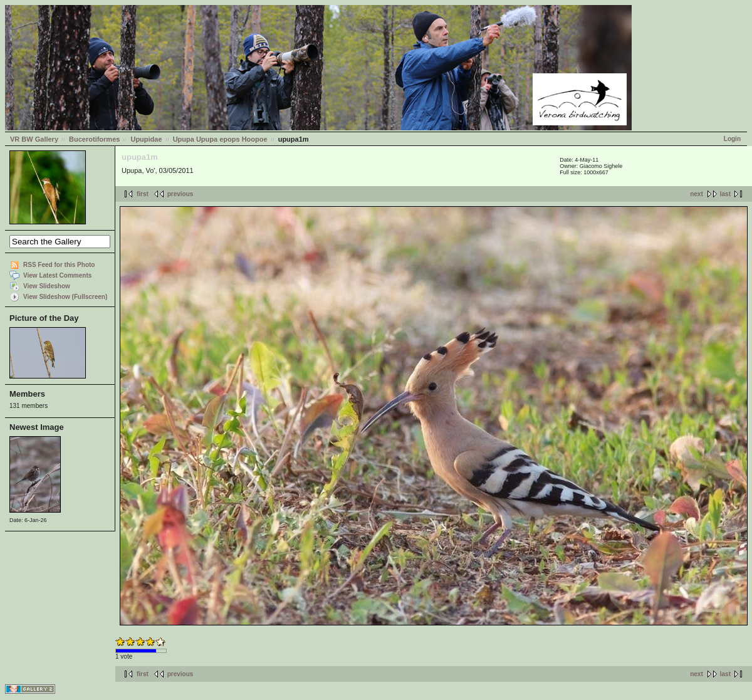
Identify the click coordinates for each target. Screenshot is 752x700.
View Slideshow (47, 286)
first (143, 194)
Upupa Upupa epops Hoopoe (220, 139)
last (725, 194)
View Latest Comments (57, 275)
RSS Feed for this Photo (59, 265)
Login (732, 139)
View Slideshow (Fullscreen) (65, 297)
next (697, 194)
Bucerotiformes (94, 139)
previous (180, 194)
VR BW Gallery (34, 139)
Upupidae (146, 139)
